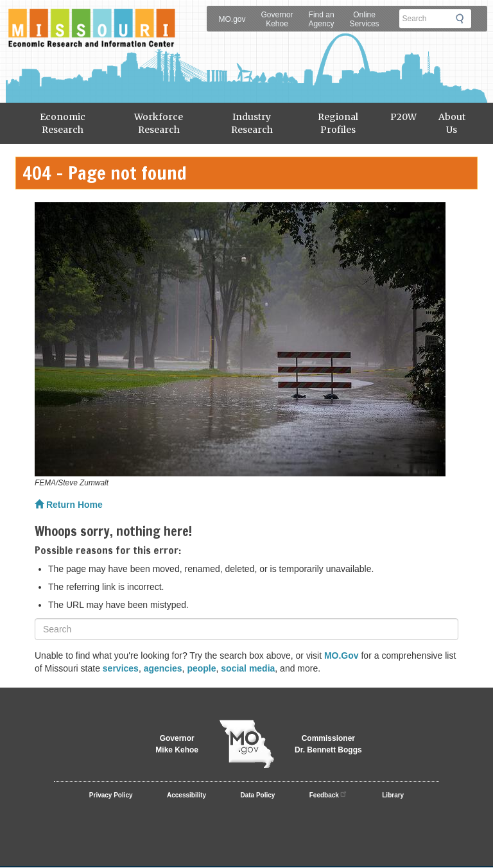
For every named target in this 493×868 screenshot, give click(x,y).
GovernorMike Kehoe (177, 744)
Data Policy (258, 795)
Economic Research (63, 123)
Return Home (69, 505)
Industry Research (252, 123)
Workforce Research (159, 123)
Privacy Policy (111, 795)
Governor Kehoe (277, 19)
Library (393, 795)
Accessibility (186, 795)
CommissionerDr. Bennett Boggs (328, 744)
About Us (452, 123)
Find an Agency (322, 19)
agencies (163, 668)
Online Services (365, 19)
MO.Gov (342, 655)
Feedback (329, 794)
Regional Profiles (338, 123)
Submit (463, 19)
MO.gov (232, 19)
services (121, 668)
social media (248, 668)
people (201, 668)
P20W (403, 117)
